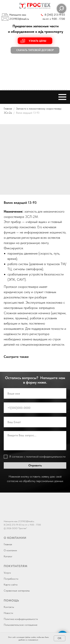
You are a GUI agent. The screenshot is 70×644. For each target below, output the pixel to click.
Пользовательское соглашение (21, 625)
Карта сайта (11, 585)
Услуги (7, 573)
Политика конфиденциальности (21, 619)
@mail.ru (24, 19)
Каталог (8, 556)
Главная (8, 109)
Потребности (11, 579)
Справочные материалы (17, 591)
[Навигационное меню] (62, 97)
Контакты (9, 607)
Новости (8, 613)
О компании (10, 550)
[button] (35, 41)
